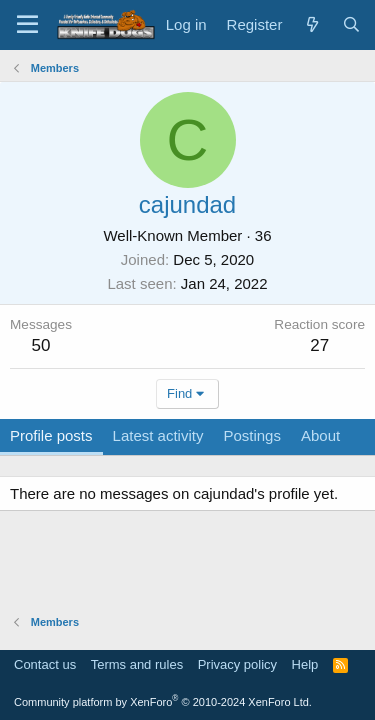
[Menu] (27, 25)
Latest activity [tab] (158, 435)
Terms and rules (137, 664)
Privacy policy (237, 664)
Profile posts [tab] (51, 435)
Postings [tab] (252, 435)
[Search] (351, 24)
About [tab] (320, 435)
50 (41, 345)
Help (305, 664)
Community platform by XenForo (163, 702)
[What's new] (311, 24)
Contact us (45, 664)
